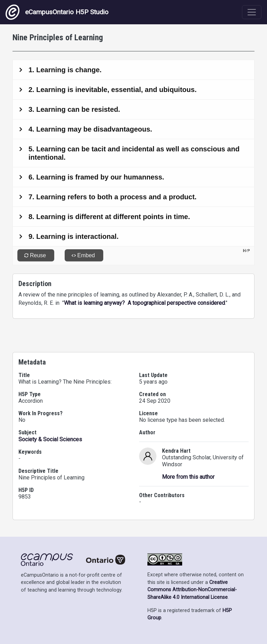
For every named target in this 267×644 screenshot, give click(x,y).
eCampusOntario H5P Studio (57, 12)
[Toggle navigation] (252, 12)
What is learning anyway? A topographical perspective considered (144, 303)
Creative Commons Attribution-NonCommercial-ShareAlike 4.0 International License (192, 590)
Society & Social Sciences (50, 439)
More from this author (188, 477)
